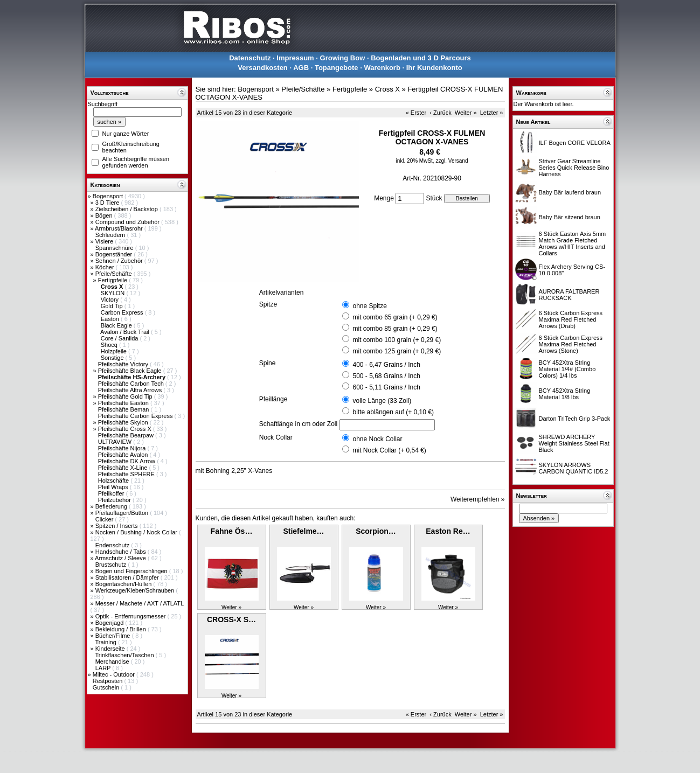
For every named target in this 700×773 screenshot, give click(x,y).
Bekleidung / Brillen (122, 629)
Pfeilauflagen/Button (123, 513)
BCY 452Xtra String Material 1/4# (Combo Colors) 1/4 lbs (567, 369)
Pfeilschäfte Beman (124, 409)
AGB (301, 68)
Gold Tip (113, 306)
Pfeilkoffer (112, 493)
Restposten (109, 681)
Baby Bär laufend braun (570, 192)
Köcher (106, 267)
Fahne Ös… (232, 531)
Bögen (105, 215)
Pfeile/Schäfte (115, 274)
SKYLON (114, 293)
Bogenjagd (110, 623)
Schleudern (111, 235)
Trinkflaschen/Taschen (125, 655)
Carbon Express (123, 312)
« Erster (416, 113)
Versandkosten (263, 68)
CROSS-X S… (231, 619)
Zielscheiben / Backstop (127, 209)
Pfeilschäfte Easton (124, 403)
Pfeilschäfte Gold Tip (126, 396)
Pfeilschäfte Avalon (124, 455)
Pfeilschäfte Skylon (124, 422)
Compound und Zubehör (128, 222)
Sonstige (113, 358)
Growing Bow (343, 58)
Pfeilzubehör (115, 500)
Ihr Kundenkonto (434, 68)
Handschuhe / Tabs (122, 552)
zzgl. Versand (452, 161)
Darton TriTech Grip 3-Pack (575, 419)
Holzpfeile (115, 351)
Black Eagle (117, 325)
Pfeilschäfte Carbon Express (136, 416)
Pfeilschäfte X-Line (124, 468)
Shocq (110, 345)
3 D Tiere (108, 203)
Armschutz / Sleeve (121, 558)
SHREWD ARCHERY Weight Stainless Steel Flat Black (574, 443)
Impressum (295, 58)
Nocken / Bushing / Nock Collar (137, 532)
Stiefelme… (303, 531)
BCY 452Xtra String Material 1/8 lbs (565, 394)
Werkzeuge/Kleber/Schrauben (136, 590)
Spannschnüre (115, 248)
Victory (110, 300)
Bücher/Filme (114, 636)
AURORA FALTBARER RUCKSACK (569, 295)
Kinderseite (111, 649)
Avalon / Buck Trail (126, 332)
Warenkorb (382, 68)
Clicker (105, 519)
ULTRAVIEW (116, 442)
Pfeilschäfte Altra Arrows (131, 390)
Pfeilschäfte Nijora (123, 448)
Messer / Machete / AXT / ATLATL (140, 603)
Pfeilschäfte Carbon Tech (132, 384)
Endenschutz (113, 545)
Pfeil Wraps (114, 487)
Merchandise (113, 661)
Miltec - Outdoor (115, 674)
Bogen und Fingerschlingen (132, 571)
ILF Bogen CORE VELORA (575, 143)
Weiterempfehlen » (478, 499)
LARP (104, 668)
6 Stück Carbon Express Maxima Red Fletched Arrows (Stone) (571, 344)
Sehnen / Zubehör (120, 261)
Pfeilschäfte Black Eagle (131, 371)
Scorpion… (376, 531)
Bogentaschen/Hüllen (124, 584)
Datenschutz (250, 58)
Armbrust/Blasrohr (120, 228)
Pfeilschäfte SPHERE (127, 474)
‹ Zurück (440, 113)
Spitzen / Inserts (117, 526)
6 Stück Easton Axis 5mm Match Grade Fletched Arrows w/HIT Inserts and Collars (573, 243)
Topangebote (337, 68)
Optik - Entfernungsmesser (131, 616)
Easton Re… (448, 531)
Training (106, 642)
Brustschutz (112, 565)
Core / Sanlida (120, 338)
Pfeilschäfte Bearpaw (127, 435)
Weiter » (466, 113)
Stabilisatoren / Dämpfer (128, 577)
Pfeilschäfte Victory (124, 364)
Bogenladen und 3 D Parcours (421, 58)
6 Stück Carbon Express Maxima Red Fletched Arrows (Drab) (571, 319)
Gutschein (107, 687)
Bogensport (109, 196)
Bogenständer (115, 254)
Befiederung (112, 506)
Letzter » (492, 113)
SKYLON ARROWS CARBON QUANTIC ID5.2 (574, 468)
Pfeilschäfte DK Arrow (127, 461)
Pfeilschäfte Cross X (126, 429)
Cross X (387, 89)
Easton (111, 319)
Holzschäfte (115, 480)
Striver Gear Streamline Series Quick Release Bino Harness (574, 168)
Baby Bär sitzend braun (570, 217)
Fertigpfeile (113, 280)
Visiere (105, 241)
